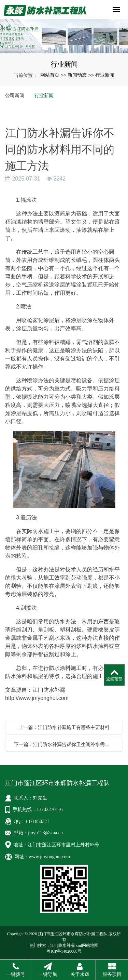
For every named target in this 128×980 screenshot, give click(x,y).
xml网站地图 (87, 945)
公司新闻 (15, 95)
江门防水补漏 (62, 945)
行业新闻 (105, 75)
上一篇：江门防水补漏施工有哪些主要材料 (64, 727)
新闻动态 (77, 75)
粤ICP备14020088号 (64, 951)
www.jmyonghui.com (49, 857)
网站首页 (50, 75)
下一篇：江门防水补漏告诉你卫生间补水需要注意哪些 (66, 744)
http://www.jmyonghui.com (37, 698)
